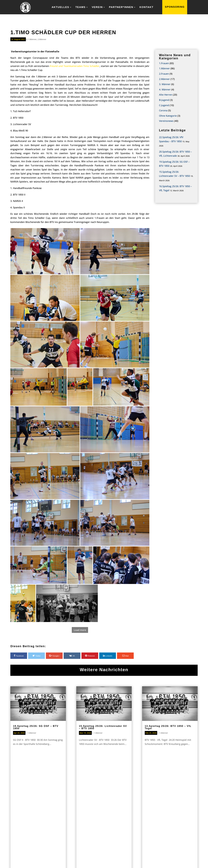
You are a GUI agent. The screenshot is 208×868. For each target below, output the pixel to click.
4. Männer (165, 89)
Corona (163, 110)
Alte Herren (166, 95)
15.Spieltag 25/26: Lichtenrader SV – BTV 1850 (103, 727)
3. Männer (165, 84)
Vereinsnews (166, 121)
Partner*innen (121, 7)
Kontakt (146, 7)
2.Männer (42, 39)
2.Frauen (164, 74)
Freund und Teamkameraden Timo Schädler (75, 66)
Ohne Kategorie (168, 116)
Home (43, 822)
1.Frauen (164, 63)
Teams (80, 7)
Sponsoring (104, 790)
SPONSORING (175, 7)
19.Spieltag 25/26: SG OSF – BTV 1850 (36, 727)
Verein (97, 7)
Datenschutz (187, 862)
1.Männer (32, 39)
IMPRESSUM (163, 862)
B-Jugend (164, 100)
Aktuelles (60, 7)
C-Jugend (164, 105)
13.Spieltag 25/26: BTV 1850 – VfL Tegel (168, 727)
